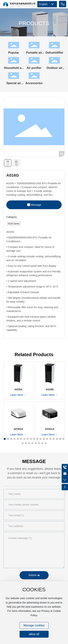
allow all (34, 634)
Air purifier (34, 68)
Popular (14, 53)
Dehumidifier (54, 53)
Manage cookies (34, 625)
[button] (5, 439)
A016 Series (14, 224)
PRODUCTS (34, 23)
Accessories (34, 83)
